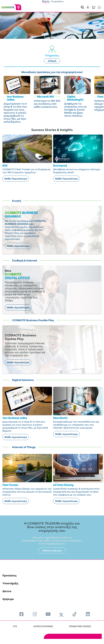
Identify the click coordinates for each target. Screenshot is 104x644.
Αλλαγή (52, 61)
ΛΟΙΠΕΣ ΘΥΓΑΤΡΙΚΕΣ (43, 626)
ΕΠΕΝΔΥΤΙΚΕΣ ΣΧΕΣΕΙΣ (80, 626)
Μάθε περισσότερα (18, 246)
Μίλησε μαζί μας (52, 550)
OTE (15, 626)
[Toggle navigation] (99, 7)
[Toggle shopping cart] (93, 7)
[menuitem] (21, 614)
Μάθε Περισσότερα (16, 179)
